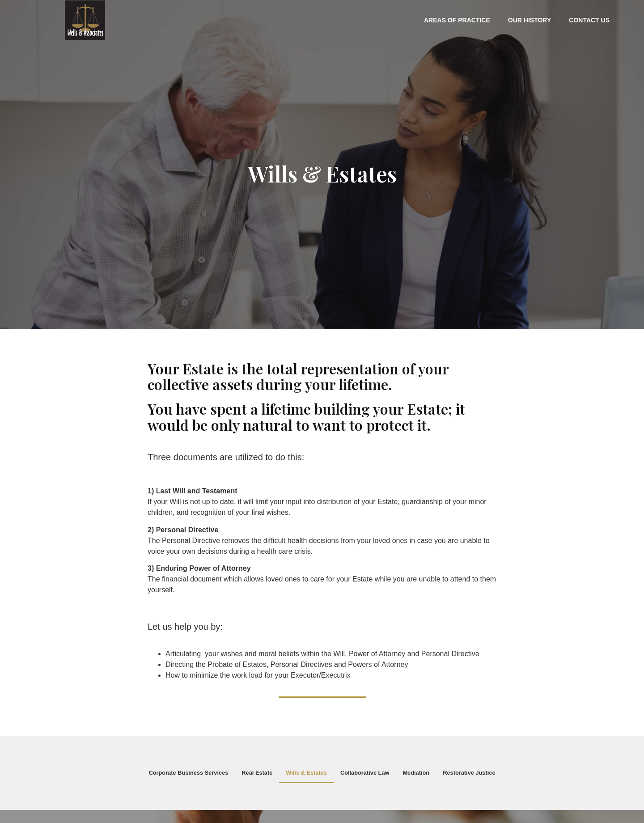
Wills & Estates (306, 773)
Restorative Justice (469, 773)
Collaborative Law (365, 773)
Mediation (416, 773)
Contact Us (589, 20)
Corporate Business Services (188, 773)
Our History (530, 20)
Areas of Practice (457, 20)
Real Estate (257, 773)
